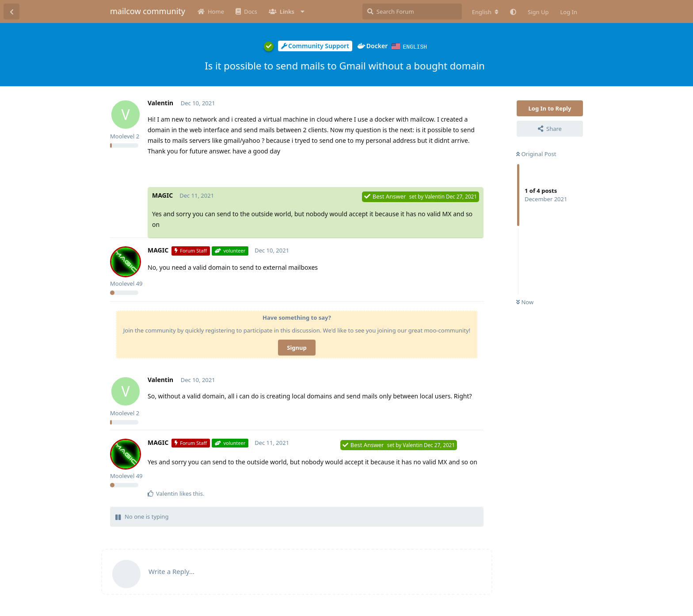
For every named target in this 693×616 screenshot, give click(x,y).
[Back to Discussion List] (11, 11)
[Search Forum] (412, 11)
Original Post (536, 153)
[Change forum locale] (485, 12)
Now (525, 302)
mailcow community (148, 11)
